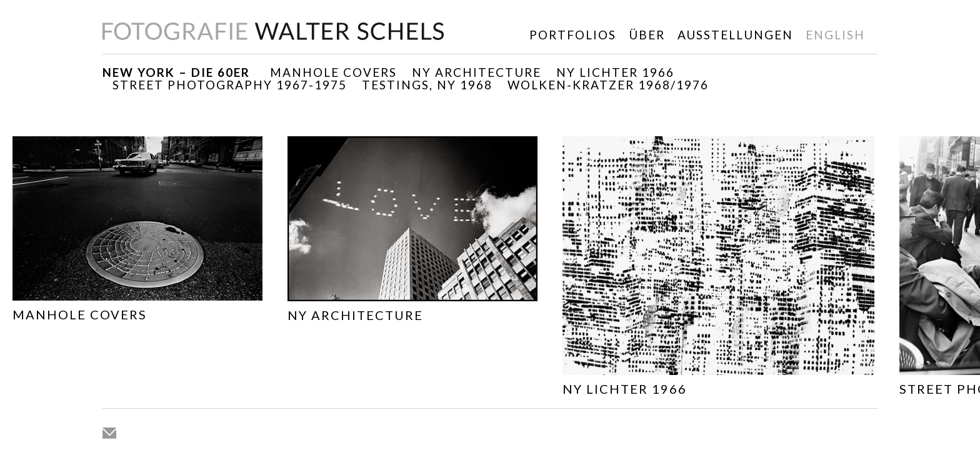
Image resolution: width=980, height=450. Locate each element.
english (835, 35)
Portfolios (573, 35)
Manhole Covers (333, 72)
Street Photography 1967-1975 (230, 85)
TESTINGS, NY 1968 (427, 85)
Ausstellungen (735, 35)
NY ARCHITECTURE (477, 72)
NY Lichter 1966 (615, 72)
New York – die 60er (176, 72)
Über (647, 35)
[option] (137, 232)
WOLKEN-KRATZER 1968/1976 (608, 85)
